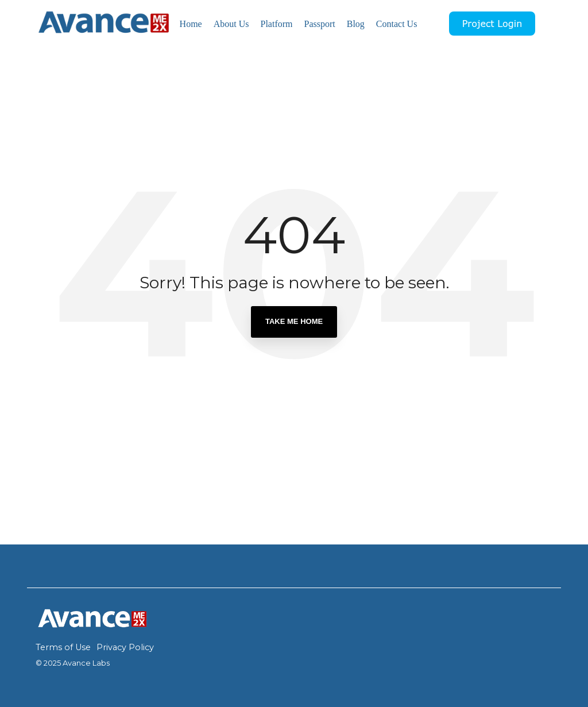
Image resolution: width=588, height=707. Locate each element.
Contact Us (397, 24)
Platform (276, 24)
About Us (231, 24)
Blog (356, 24)
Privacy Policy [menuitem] (125, 647)
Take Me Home (294, 321)
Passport (319, 24)
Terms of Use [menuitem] (63, 647)
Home (191, 24)
